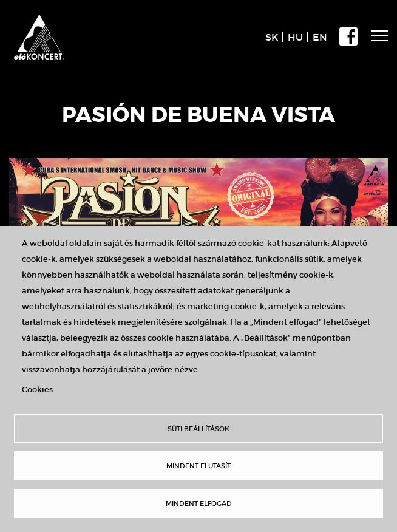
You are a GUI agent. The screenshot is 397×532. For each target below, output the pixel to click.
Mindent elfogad (199, 503)
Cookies (37, 390)
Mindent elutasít (198, 466)
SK (272, 37)
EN (320, 37)
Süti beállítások (198, 429)
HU (295, 37)
